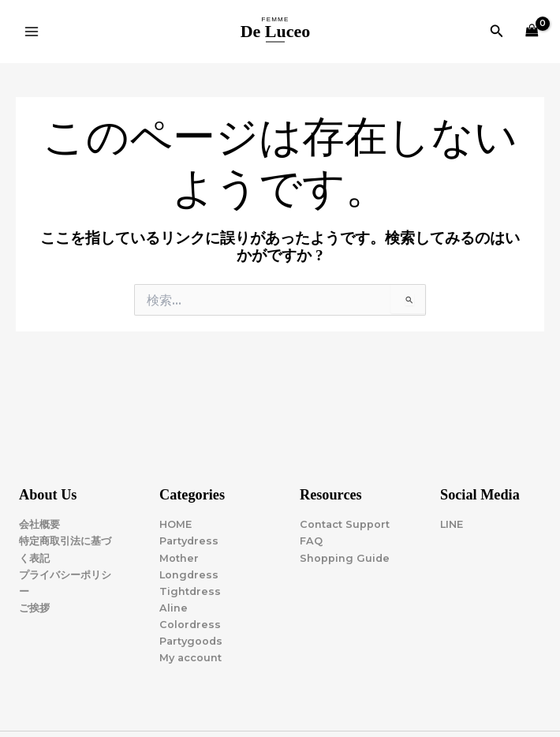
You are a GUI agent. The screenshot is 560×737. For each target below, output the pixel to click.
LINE (452, 524)
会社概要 (39, 524)
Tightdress (190, 591)
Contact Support (345, 524)
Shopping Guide (345, 558)
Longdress (189, 575)
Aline (174, 608)
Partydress (189, 541)
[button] (497, 32)
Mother (179, 558)
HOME (175, 524)
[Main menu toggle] (32, 32)
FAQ (311, 541)
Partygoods (191, 641)
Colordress (190, 625)
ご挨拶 (34, 608)
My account (190, 658)
